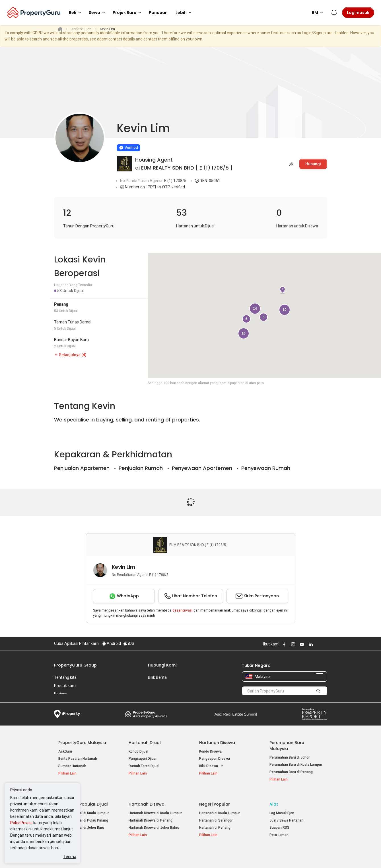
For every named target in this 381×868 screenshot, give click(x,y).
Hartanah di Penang (215, 821)
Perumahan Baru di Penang (291, 772)
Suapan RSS (279, 821)
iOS (129, 643)
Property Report (314, 714)
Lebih (185, 13)
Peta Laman (279, 829)
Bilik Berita (157, 677)
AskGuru (65, 751)
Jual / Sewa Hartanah (287, 814)
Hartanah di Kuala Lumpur (220, 807)
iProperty (67, 714)
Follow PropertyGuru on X (318, 644)
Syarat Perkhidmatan (114, 855)
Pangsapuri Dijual (143, 759)
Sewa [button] (98, 13)
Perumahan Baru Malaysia (287, 746)
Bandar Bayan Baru (71, 340)
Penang (61, 304)
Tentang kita (65, 677)
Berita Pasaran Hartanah (78, 759)
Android (111, 643)
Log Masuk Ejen (282, 807)
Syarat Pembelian (186, 855)
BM (318, 13)
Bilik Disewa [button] (211, 766)
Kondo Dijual (138, 751)
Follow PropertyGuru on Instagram (293, 644)
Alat (274, 798)
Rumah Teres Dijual (144, 766)
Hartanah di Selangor (216, 814)
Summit (236, 714)
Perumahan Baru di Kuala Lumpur (296, 765)
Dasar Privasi (152, 855)
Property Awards (146, 714)
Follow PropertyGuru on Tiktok (325, 644)
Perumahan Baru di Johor (290, 757)
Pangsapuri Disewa (215, 759)
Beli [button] (76, 13)
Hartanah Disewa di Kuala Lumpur (155, 807)
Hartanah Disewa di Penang (151, 814)
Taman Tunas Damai (73, 322)
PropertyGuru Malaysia (82, 743)
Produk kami (65, 686)
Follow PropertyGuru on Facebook (284, 644)
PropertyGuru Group (75, 665)
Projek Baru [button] (128, 13)
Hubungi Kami (162, 665)
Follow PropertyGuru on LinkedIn (311, 644)
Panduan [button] (158, 13)
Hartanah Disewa (217, 743)
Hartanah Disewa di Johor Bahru (154, 821)
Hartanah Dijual (145, 743)
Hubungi (313, 164)
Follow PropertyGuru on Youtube (302, 644)
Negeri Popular (215, 798)
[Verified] (128, 148)
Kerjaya (61, 694)
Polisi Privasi (21, 823)
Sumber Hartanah (72, 766)
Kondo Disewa (210, 751)
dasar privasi (183, 610)
